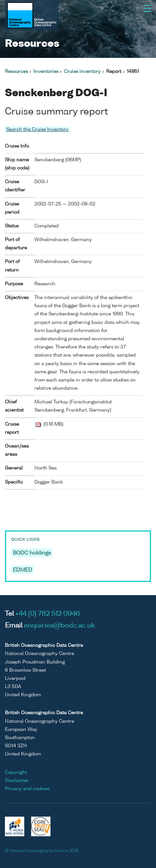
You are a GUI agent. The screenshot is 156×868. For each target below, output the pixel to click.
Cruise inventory (82, 72)
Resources (16, 72)
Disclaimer (17, 781)
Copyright (16, 772)
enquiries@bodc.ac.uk (59, 626)
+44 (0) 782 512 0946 (48, 614)
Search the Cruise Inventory (37, 130)
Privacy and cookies (27, 789)
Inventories (46, 72)
